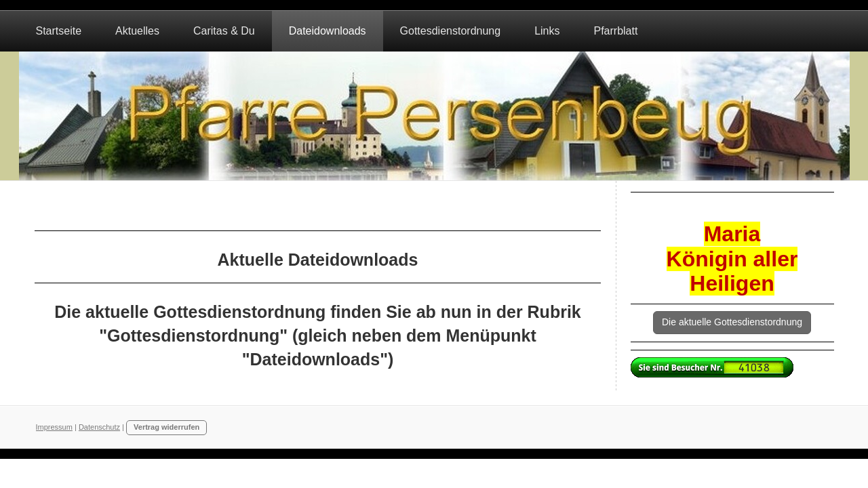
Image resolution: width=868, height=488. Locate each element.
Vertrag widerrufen (166, 427)
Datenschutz (99, 427)
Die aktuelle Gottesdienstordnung (732, 322)
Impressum (54, 427)
